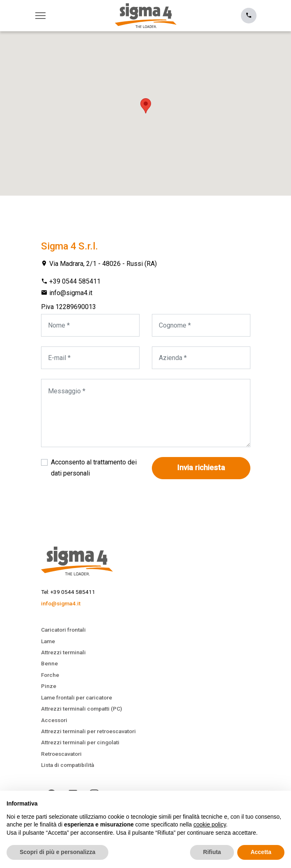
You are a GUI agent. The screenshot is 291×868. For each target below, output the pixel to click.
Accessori (54, 720)
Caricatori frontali (63, 630)
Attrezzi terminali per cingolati (80, 742)
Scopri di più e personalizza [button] (57, 852)
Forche (50, 675)
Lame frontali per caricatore (77, 697)
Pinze (49, 686)
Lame (48, 641)
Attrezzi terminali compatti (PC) (81, 709)
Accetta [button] (261, 852)
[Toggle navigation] (43, 16)
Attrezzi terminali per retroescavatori (88, 731)
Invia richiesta (201, 468)
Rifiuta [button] (212, 852)
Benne (49, 663)
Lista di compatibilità (68, 765)
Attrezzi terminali (63, 652)
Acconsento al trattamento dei (94, 467)
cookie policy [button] (210, 824)
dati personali (70, 473)
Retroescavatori (61, 754)
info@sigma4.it (71, 293)
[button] (146, 106)
